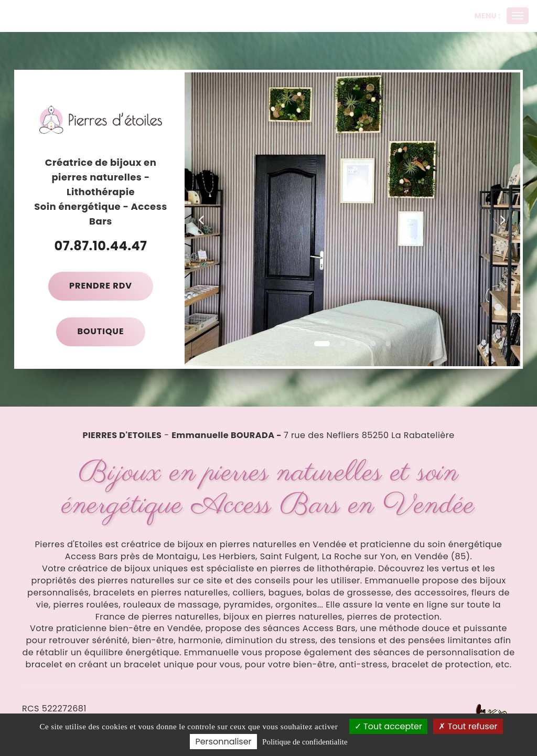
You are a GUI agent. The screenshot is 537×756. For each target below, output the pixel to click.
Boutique (100, 331)
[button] (201, 219)
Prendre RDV (101, 286)
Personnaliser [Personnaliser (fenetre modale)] (223, 742)
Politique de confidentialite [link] (305, 742)
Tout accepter (388, 726)
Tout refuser (468, 726)
